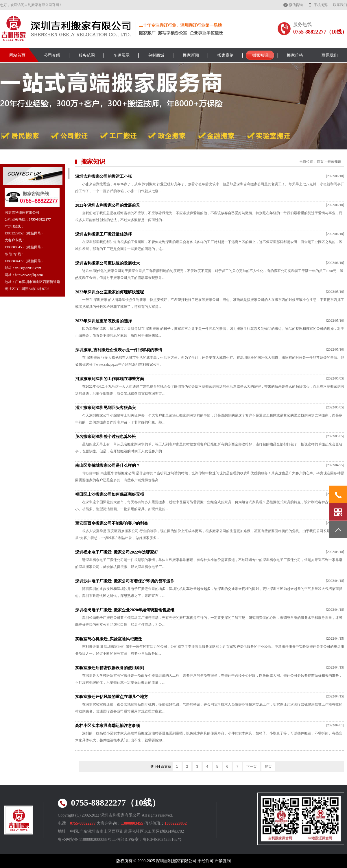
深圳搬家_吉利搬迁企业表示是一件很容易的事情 (119, 350)
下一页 (252, 767)
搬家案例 (226, 55)
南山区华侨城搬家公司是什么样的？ (108, 466)
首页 (320, 162)
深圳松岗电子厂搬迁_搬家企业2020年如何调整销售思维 (125, 610)
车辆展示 (121, 55)
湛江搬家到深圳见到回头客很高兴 (106, 408)
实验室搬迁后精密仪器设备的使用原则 (110, 668)
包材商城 (156, 55)
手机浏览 (321, 5)
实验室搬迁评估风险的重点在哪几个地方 (112, 697)
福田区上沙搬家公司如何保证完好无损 (110, 494)
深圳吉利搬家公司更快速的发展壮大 (108, 263)
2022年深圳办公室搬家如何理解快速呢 (110, 292)
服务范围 (87, 55)
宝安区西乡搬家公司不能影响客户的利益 (112, 523)
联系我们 (340, 5)
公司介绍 (52, 55)
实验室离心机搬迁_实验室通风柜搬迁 (109, 639)
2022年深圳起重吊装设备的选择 (104, 321)
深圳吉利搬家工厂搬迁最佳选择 (104, 234)
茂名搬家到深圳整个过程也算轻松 (106, 437)
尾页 (268, 767)
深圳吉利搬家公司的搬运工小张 (104, 176)
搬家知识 (260, 55)
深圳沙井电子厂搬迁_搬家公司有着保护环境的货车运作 (125, 581)
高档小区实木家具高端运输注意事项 (108, 726)
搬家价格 (295, 55)
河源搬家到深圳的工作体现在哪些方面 (110, 379)
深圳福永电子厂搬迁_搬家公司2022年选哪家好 (117, 552)
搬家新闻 (191, 55)
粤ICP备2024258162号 (162, 840)
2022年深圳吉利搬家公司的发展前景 (108, 205)
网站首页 (17, 55)
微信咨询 (296, 5)
